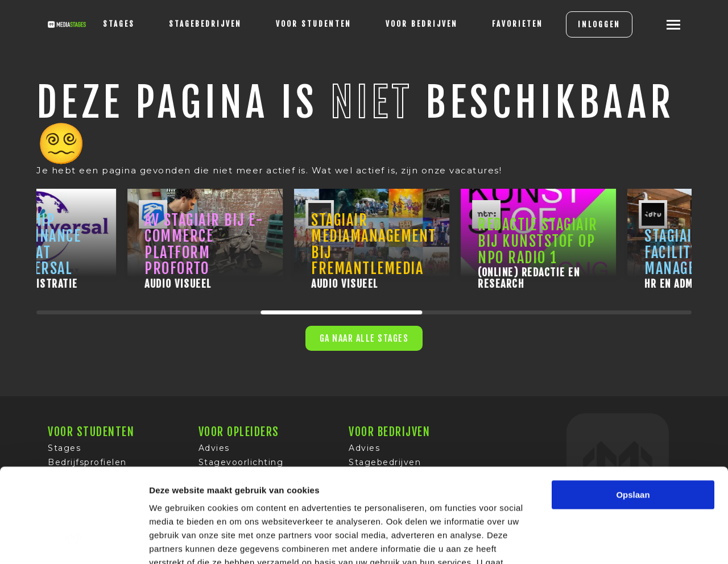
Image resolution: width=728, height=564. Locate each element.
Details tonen (615, 542)
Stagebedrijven (205, 24)
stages (119, 24)
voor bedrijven (422, 24)
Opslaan (633, 414)
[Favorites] (518, 24)
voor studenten (314, 24)
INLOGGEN (599, 24)
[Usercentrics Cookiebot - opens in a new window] (74, 542)
